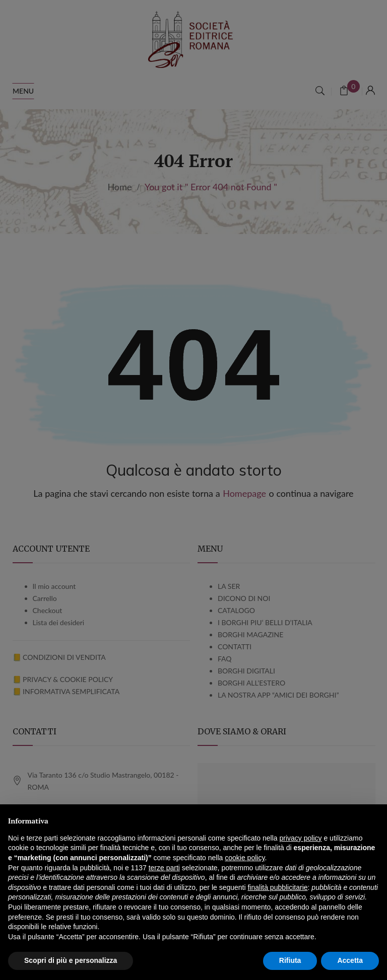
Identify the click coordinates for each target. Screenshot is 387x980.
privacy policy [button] (301, 838)
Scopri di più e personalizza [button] (71, 960)
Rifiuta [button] (290, 960)
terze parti (164, 868)
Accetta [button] (350, 960)
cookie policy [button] (245, 858)
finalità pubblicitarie (277, 887)
